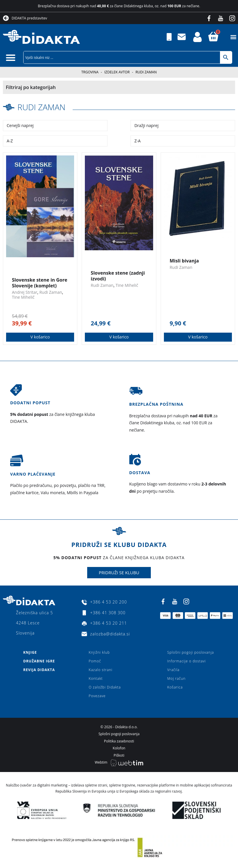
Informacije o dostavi (187, 661)
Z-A (137, 141)
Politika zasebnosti (119, 741)
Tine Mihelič (23, 297)
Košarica (175, 687)
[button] (233, 37)
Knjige (30, 652)
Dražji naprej (146, 125)
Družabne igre (39, 661)
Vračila (173, 670)
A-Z (10, 141)
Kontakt (96, 678)
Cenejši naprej (20, 125)
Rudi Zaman (41, 107)
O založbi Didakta (105, 687)
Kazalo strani (101, 670)
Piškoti (119, 755)
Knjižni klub (99, 652)
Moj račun (177, 678)
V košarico (40, 337)
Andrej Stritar (25, 292)
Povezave (97, 696)
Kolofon (119, 748)
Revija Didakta (39, 670)
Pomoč (95, 661)
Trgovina (90, 72)
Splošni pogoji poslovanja (191, 652)
